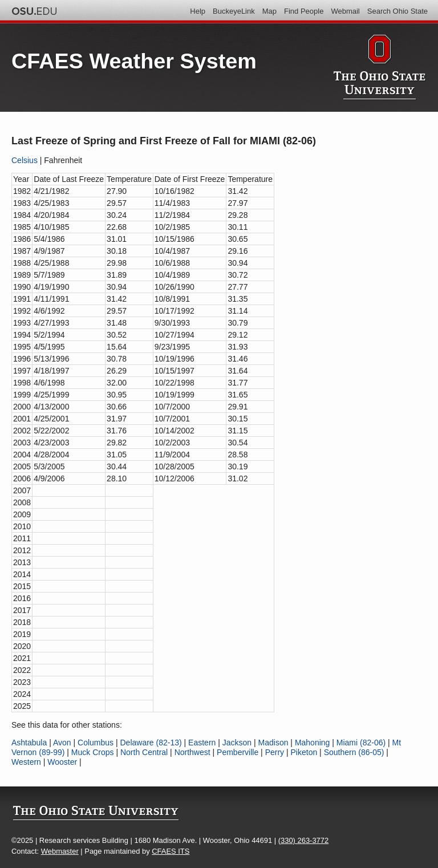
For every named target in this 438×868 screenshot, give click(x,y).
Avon (62, 743)
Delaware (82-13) (151, 743)
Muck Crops (93, 752)
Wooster (62, 762)
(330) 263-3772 (303, 840)
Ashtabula (29, 743)
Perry (275, 752)
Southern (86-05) (354, 752)
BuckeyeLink (234, 11)
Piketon (304, 752)
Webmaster (60, 851)
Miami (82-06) (361, 743)
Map (269, 11)
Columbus (96, 743)
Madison (273, 743)
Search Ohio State (398, 11)
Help (198, 11)
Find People (304, 11)
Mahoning (313, 743)
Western (26, 762)
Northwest (192, 752)
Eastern (202, 743)
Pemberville (238, 752)
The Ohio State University (34, 11)
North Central (144, 752)
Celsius (25, 160)
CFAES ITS (171, 851)
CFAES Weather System (134, 61)
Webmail (345, 11)
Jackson (237, 743)
